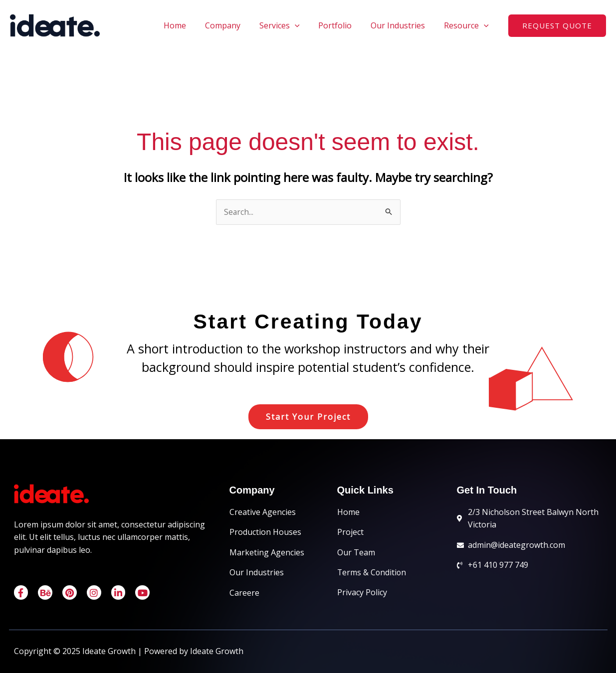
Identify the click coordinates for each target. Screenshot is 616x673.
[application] (305, 25)
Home (191, 25)
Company (236, 25)
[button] (557, 26)
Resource (468, 25)
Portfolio (342, 25)
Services (290, 25)
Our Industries (402, 25)
